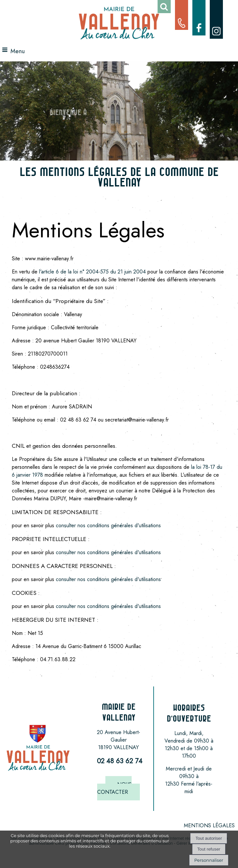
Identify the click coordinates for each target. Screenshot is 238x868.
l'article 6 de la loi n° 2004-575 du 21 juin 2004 (93, 272)
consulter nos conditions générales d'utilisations (108, 525)
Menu (18, 51)
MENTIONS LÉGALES (209, 825)
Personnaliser (209, 860)
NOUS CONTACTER (114, 788)
